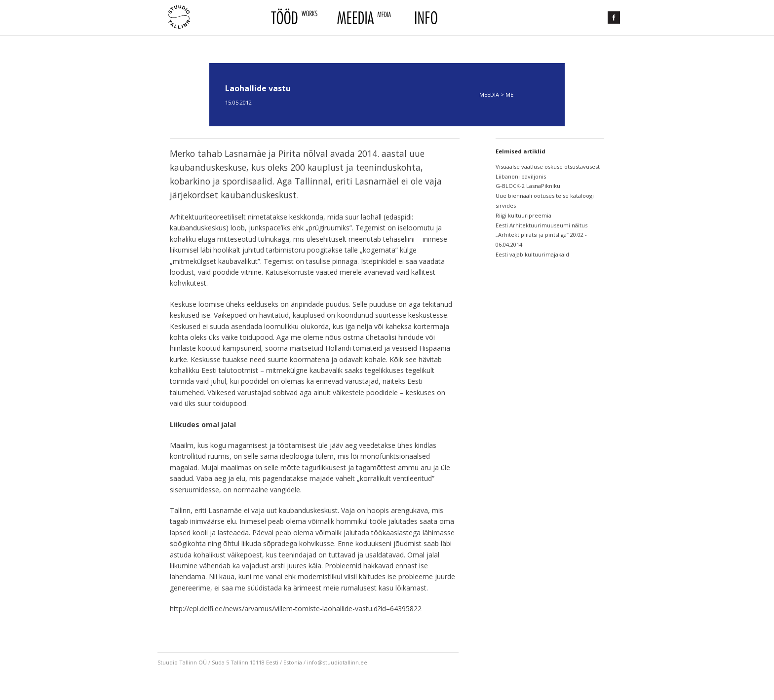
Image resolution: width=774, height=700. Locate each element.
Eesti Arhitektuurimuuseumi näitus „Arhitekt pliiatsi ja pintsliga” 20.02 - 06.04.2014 (542, 235)
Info (425, 18)
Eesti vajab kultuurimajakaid (532, 254)
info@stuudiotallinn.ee (337, 662)
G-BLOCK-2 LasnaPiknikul (529, 186)
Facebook (614, 18)
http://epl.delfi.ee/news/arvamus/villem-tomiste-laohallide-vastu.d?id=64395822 (296, 608)
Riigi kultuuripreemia (523, 215)
